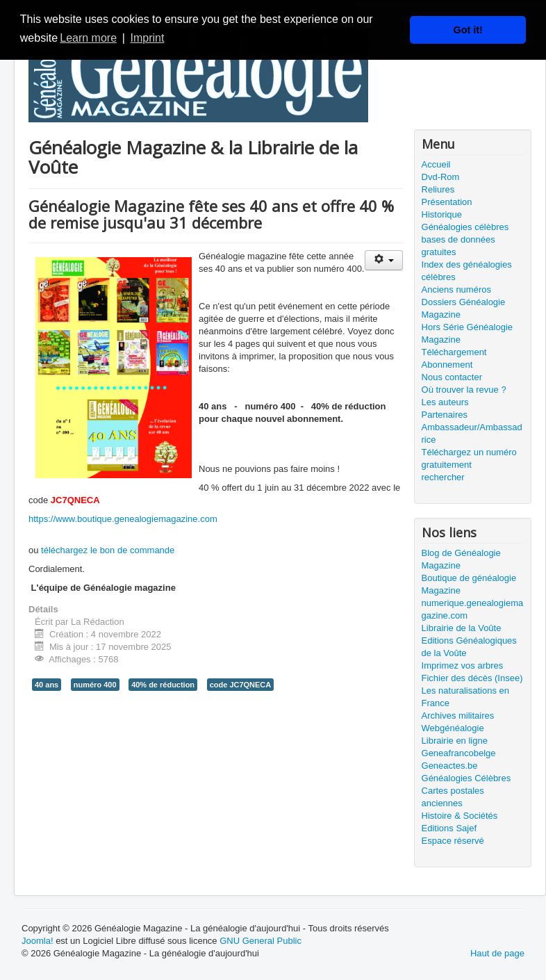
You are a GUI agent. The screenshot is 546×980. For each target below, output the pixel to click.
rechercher (443, 477)
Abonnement (447, 365)
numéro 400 (95, 685)
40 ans (47, 685)
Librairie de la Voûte (462, 628)
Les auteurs (445, 402)
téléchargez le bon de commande (108, 550)
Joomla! (38, 941)
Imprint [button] (147, 38)
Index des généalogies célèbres (467, 271)
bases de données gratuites (458, 246)
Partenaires (445, 415)
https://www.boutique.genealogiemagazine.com (123, 519)
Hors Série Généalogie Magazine (468, 333)
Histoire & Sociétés (460, 816)
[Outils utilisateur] (384, 260)
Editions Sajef (449, 828)
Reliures (438, 189)
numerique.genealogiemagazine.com (473, 609)
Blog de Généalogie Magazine (461, 559)
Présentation (447, 202)
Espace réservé (453, 841)
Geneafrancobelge (459, 753)
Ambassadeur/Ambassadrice (472, 433)
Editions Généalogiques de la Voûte (469, 647)
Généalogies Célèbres (466, 778)
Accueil (436, 164)
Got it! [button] (468, 30)
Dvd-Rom (441, 177)
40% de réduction (163, 685)
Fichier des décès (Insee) (472, 678)
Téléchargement (454, 352)
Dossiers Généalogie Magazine (464, 308)
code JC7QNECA (241, 685)
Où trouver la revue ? (464, 390)
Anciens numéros (456, 289)
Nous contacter (452, 377)
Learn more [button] (88, 38)
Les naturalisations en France (465, 697)
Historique (442, 214)
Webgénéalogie (453, 728)
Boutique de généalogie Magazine (469, 584)
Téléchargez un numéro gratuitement (469, 458)
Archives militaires (458, 716)
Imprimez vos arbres (463, 665)
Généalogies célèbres (465, 227)
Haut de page (497, 953)
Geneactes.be (450, 766)
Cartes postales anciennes (453, 797)
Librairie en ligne (455, 741)
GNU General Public (260, 941)
